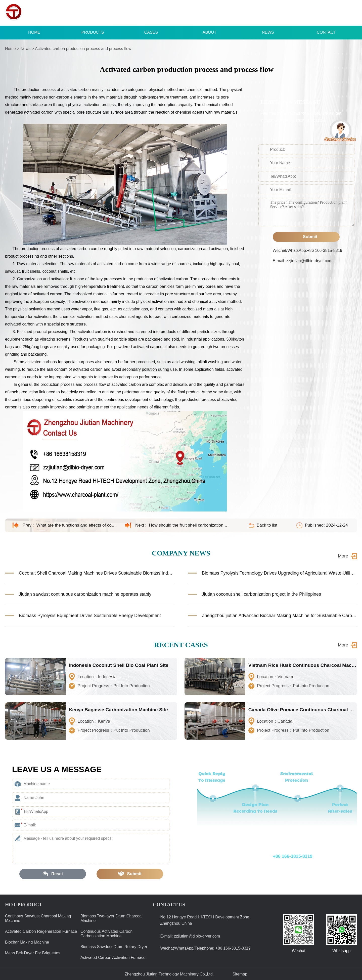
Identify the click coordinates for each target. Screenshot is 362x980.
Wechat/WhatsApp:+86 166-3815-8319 (308, 250)
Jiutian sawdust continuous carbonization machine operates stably (85, 594)
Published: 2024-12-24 (326, 525)
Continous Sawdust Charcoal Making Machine (38, 918)
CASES (151, 32)
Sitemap (240, 974)
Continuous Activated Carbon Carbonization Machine (106, 934)
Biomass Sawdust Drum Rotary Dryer (114, 947)
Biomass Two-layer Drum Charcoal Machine (111, 918)
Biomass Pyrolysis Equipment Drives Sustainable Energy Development (90, 616)
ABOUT (210, 32)
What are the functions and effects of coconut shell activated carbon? (77, 525)
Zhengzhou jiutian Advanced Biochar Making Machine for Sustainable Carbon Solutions (279, 616)
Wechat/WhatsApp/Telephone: (265, 856)
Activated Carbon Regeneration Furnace (41, 931)
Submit (306, 237)
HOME (34, 32)
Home (10, 49)
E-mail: (190, 936)
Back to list (267, 525)
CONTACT (326, 32)
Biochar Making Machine (27, 942)
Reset (53, 874)
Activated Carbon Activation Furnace (113, 958)
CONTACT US (169, 905)
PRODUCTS (93, 32)
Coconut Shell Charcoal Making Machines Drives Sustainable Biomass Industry (96, 573)
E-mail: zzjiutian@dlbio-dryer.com (303, 261)
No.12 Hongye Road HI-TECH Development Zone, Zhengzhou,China (205, 920)
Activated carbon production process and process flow (83, 49)
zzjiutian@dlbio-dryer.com (331, 13)
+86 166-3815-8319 (267, 13)
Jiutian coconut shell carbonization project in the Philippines (261, 594)
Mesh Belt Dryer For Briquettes (33, 953)
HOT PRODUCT (24, 905)
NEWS (268, 32)
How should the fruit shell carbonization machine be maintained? (189, 525)
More (343, 556)
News (25, 49)
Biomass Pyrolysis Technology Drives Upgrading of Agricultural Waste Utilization (279, 573)
